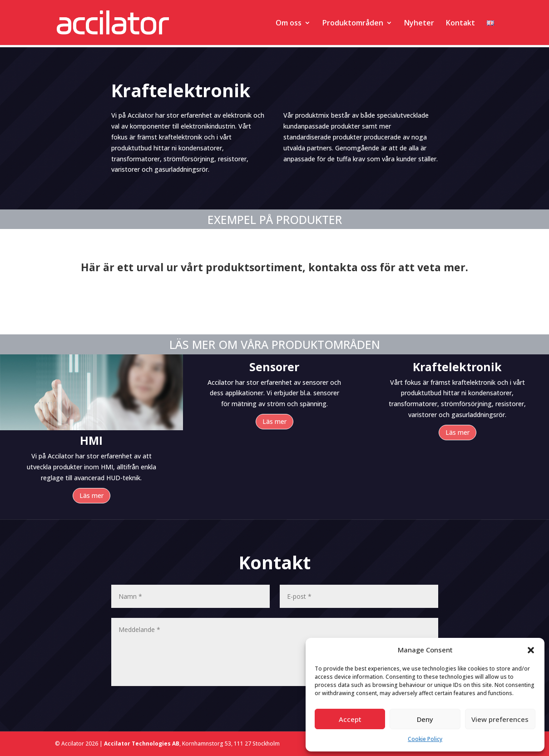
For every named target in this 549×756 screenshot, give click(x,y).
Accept (350, 719)
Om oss (289, 24)
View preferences (500, 719)
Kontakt (460, 24)
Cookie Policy (425, 739)
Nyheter (419, 24)
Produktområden (353, 24)
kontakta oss (343, 267)
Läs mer (91, 495)
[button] (531, 650)
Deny (425, 719)
